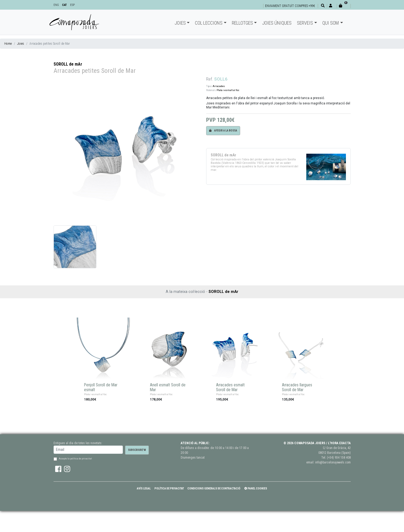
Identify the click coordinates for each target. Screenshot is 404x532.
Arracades (219, 86)
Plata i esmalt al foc (228, 90)
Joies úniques (277, 23)
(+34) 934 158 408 (339, 458)
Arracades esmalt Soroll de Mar (230, 388)
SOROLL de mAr (68, 64)
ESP (72, 5)
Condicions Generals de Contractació (214, 488)
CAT (64, 5)
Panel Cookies (256, 488)
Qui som (331, 23)
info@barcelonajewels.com (333, 462)
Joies (180, 23)
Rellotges (242, 23)
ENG (56, 5)
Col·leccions (209, 23)
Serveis (305, 23)
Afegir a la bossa (223, 131)
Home (8, 44)
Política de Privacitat (169, 488)
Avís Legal (144, 488)
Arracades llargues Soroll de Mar (297, 388)
